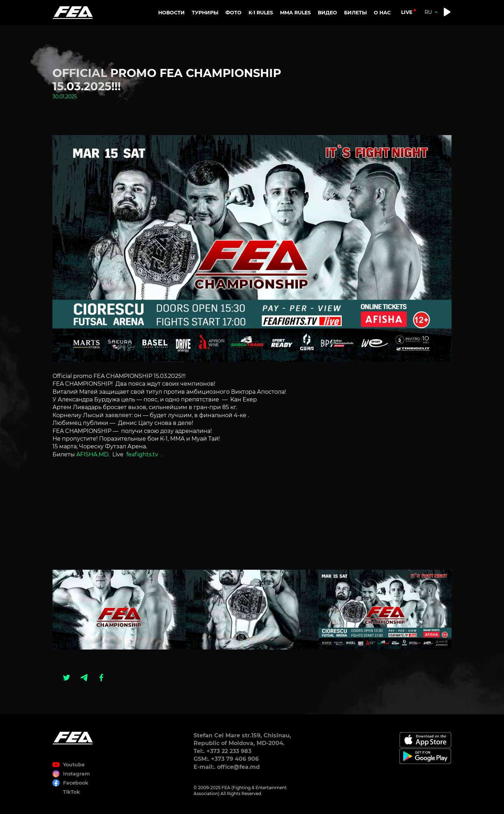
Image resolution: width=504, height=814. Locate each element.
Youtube (74, 765)
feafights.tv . (144, 454)
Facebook (76, 783)
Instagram (76, 774)
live (407, 12)
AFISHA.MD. (94, 454)
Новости (171, 13)
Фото (233, 13)
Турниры (205, 13)
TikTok (71, 792)
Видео (327, 13)
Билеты (355, 13)
